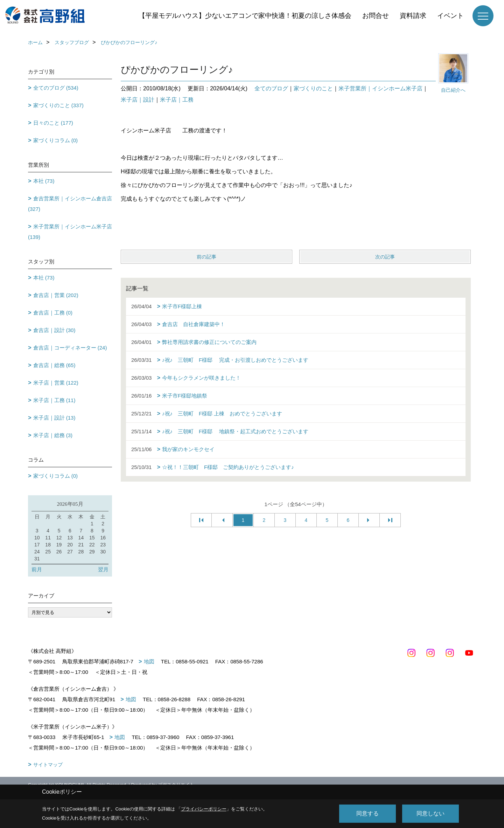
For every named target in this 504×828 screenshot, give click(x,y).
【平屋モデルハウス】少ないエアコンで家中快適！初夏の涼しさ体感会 (245, 16)
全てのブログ (271, 88)
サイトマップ (48, 765)
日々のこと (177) (53, 123)
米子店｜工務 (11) (54, 400)
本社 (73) (44, 181)
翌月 (103, 569)
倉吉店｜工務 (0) (53, 313)
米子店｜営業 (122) (56, 383)
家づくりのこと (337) (58, 105)
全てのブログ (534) (56, 88)
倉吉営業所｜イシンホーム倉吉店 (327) (70, 204)
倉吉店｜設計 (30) (54, 330)
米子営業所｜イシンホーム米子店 (380, 88)
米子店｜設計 (138, 100)
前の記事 (206, 257)
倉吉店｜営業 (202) (56, 295)
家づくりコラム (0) (56, 140)
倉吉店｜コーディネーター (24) (70, 348)
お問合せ (376, 16)
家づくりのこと (313, 88)
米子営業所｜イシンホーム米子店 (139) (70, 232)
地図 (149, 661)
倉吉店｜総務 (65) (54, 365)
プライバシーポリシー (204, 809)
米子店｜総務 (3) (53, 435)
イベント (450, 16)
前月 (37, 569)
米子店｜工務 (177, 100)
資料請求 (413, 16)
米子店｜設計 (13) (54, 418)
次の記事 (385, 257)
